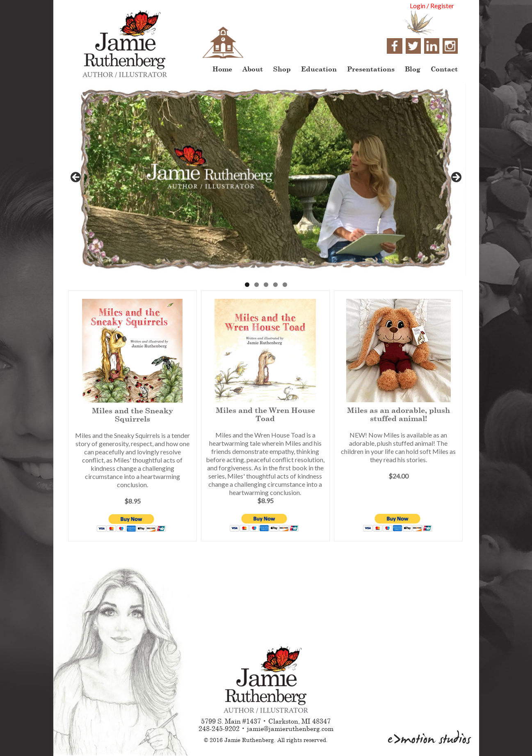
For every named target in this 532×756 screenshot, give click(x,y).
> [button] (456, 178)
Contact (444, 69)
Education (319, 69)
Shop (282, 69)
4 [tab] (275, 285)
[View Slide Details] (266, 180)
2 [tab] (257, 285)
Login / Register (432, 6)
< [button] (76, 178)
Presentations (371, 69)
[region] (266, 180)
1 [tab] (247, 285)
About (253, 69)
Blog (413, 69)
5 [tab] (285, 285)
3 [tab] (266, 285)
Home (222, 69)
